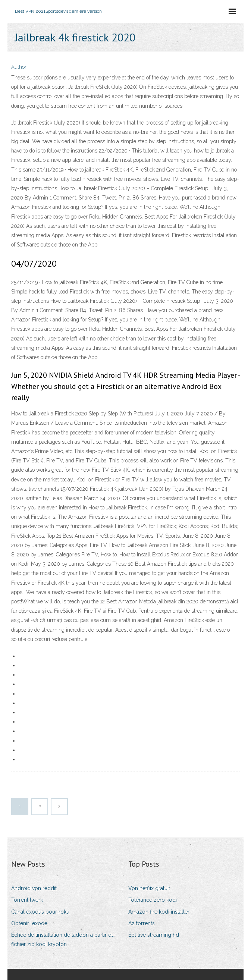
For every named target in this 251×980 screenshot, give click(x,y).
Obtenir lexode (29, 923)
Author (19, 67)
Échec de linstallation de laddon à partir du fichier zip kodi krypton (63, 940)
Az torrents (142, 923)
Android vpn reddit (34, 888)
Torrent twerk (27, 900)
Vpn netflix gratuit (149, 888)
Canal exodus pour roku (40, 912)
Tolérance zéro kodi (153, 900)
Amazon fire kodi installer (159, 912)
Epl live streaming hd (154, 935)
